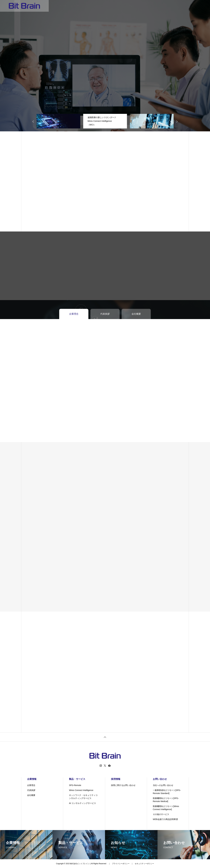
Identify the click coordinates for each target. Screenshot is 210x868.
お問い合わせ (144, 6)
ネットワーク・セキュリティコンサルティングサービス (83, 797)
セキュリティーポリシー (144, 864)
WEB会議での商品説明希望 (165, 819)
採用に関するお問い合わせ (123, 785)
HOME (63, 6)
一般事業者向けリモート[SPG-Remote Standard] (167, 792)
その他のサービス (161, 814)
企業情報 (76, 6)
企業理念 (31, 785)
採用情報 (128, 6)
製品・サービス (93, 6)
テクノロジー (112, 6)
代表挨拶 (31, 790)
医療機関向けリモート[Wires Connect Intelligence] (166, 808)
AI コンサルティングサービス (82, 803)
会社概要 (31, 795)
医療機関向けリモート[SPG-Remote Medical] (166, 800)
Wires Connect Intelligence (81, 790)
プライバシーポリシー (121, 864)
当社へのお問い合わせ (163, 785)
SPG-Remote (75, 785)
